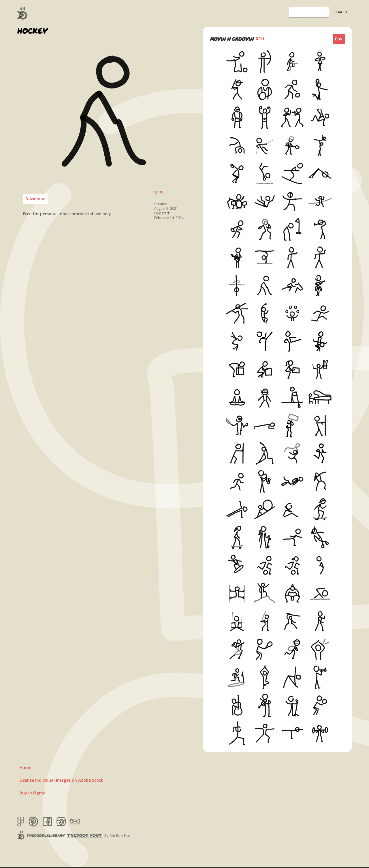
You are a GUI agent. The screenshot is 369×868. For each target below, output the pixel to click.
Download (35, 199)
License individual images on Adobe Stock (61, 780)
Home (26, 767)
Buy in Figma (33, 793)
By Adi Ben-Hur (117, 835)
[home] (22, 13)
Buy (339, 39)
